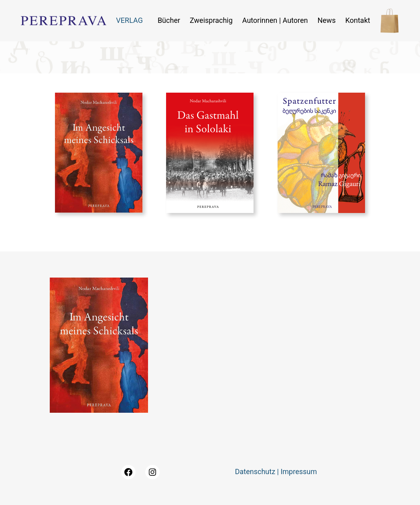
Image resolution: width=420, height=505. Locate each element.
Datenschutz (255, 472)
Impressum (299, 472)
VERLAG (129, 20)
